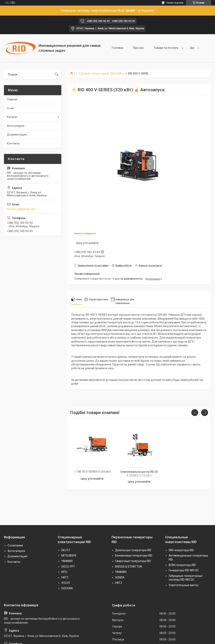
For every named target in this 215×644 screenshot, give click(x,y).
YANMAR (67, 561)
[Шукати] (57, 74)
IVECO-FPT (68, 567)
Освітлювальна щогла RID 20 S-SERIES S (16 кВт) (139, 474)
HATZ (65, 577)
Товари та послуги (166, 48)
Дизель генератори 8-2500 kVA (101, 73)
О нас (10, 108)
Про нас (138, 48)
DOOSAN (67, 588)
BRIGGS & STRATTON (129, 567)
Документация (17, 135)
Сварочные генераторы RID (133, 561)
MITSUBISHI (69, 555)
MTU (64, 572)
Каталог (12, 117)
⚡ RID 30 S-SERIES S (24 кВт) (92, 472)
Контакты (13, 143)
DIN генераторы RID (181, 550)
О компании (15, 545)
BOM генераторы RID (182, 565)
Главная (12, 99)
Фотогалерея (16, 126)
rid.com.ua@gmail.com (21, 209)
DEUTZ (66, 550)
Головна (117, 48)
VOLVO (66, 583)
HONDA (120, 577)
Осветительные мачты (184, 585)
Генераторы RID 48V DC (184, 570)
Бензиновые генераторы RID (134, 555)
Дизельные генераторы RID (133, 550)
